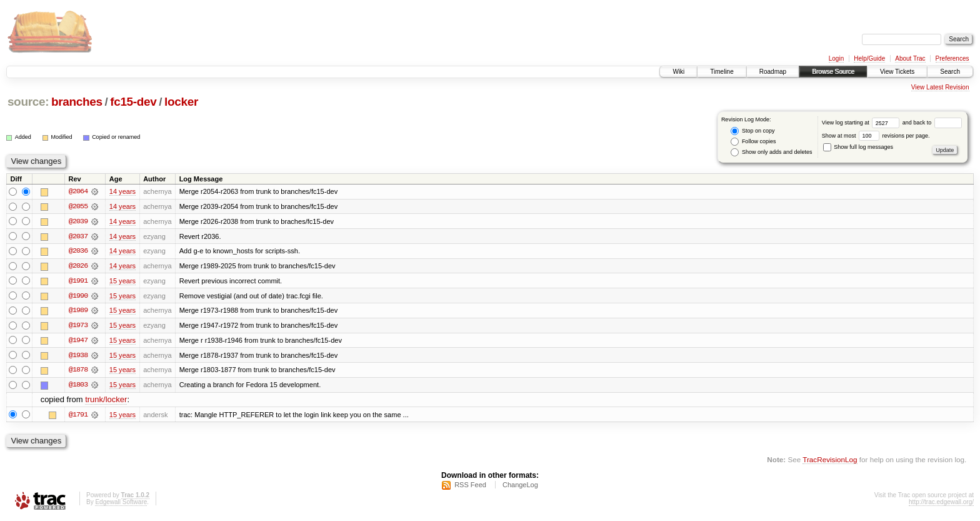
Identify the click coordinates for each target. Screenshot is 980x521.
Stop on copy (752, 131)
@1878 (78, 372)
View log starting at (862, 123)
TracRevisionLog (830, 462)
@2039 (78, 221)
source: (28, 102)
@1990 (78, 296)
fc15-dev (133, 102)
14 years (122, 191)
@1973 (78, 326)
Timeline (722, 72)
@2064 (78, 191)
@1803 (78, 387)
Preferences (952, 58)
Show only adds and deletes (771, 152)
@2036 (78, 251)
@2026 (78, 266)
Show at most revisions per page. (876, 136)
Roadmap (773, 72)
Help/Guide (869, 58)
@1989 (78, 311)
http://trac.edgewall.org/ (941, 504)
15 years (122, 281)
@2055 (78, 206)
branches (77, 102)
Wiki (678, 72)
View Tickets (897, 72)
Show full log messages (858, 147)
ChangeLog (520, 487)
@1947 (78, 341)
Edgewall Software (121, 504)
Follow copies (753, 142)
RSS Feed (470, 487)
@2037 (78, 236)
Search (950, 72)
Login (836, 58)
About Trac (910, 58)
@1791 (78, 417)
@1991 (78, 281)
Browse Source (833, 72)
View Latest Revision (940, 87)
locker (181, 102)
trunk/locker (106, 402)
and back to (932, 123)
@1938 (78, 357)
